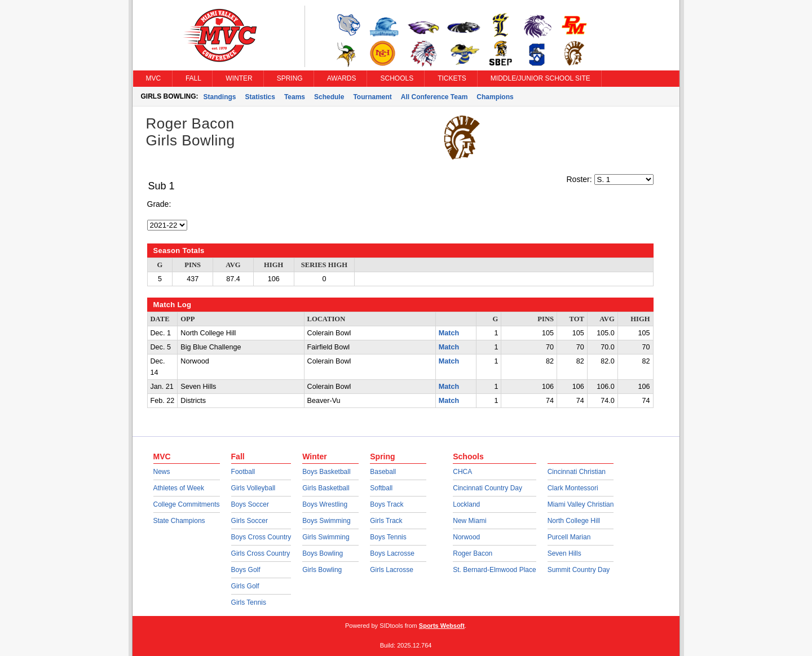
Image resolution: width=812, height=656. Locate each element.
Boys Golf (246, 570)
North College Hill (574, 521)
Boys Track (387, 504)
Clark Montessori (573, 488)
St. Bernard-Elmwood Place (494, 570)
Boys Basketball (326, 472)
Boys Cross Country (261, 537)
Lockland (466, 504)
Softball (381, 488)
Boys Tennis (388, 537)
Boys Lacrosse (392, 553)
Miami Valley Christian (581, 504)
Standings (220, 97)
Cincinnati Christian (577, 472)
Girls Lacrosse (392, 570)
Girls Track (386, 521)
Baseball (383, 472)
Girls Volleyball (253, 488)
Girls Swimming (326, 537)
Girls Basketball (326, 488)
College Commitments (187, 504)
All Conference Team (434, 97)
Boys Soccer (250, 504)
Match (449, 333)
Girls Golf (245, 586)
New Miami (469, 521)
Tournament (372, 97)
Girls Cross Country (261, 553)
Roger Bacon (473, 553)
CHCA (462, 472)
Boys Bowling (323, 553)
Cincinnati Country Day (487, 488)
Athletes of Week (179, 488)
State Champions (179, 521)
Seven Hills (564, 553)
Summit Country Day (579, 570)
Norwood (466, 537)
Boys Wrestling (325, 504)
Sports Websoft (442, 626)
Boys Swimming (326, 521)
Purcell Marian (569, 537)
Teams (295, 97)
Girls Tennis (249, 602)
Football (243, 472)
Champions (495, 97)
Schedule (329, 97)
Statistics (260, 97)
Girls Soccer (250, 521)
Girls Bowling (322, 570)
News (162, 472)
